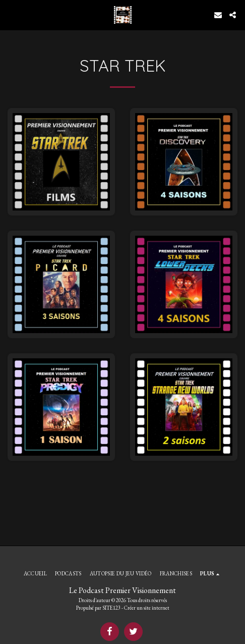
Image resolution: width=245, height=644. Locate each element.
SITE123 (111, 608)
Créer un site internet (147, 608)
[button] (11, 15)
